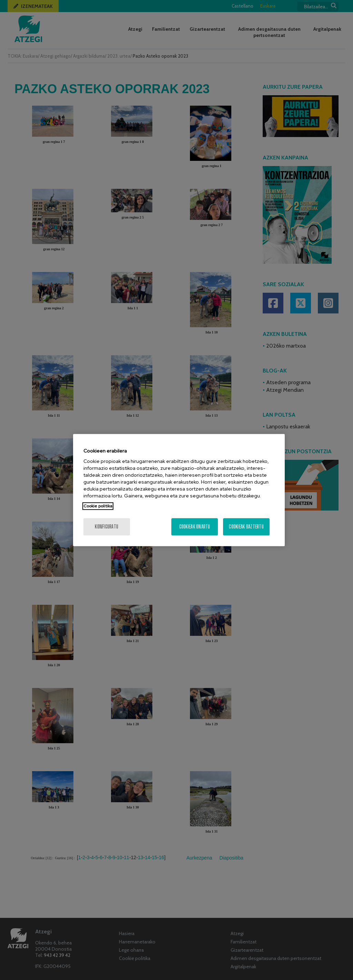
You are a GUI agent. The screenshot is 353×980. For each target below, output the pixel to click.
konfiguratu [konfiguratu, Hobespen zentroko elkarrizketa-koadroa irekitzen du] (107, 527)
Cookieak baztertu (246, 527)
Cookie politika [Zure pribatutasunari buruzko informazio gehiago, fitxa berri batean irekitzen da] (98, 506)
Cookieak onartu (195, 527)
